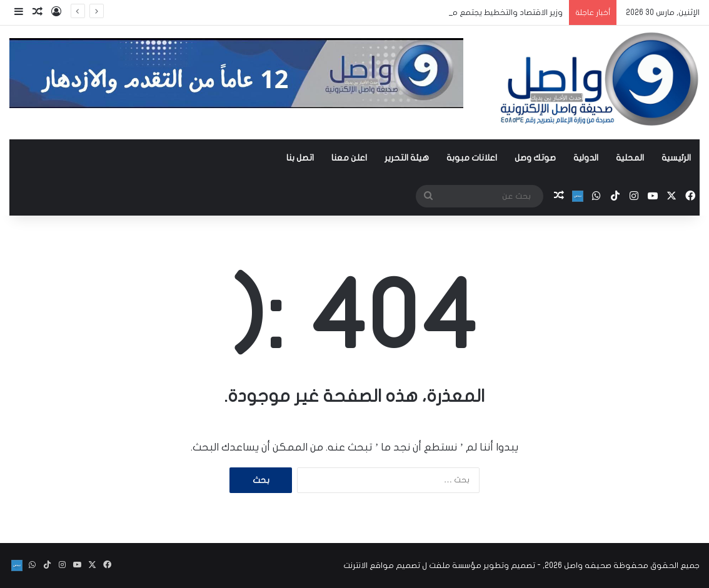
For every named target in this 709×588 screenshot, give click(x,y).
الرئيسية (676, 158)
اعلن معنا (349, 158)
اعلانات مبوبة (472, 158)
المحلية (630, 158)
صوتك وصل (535, 158)
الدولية (586, 158)
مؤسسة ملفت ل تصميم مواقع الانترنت (412, 566)
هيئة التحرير (407, 158)
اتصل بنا (300, 158)
